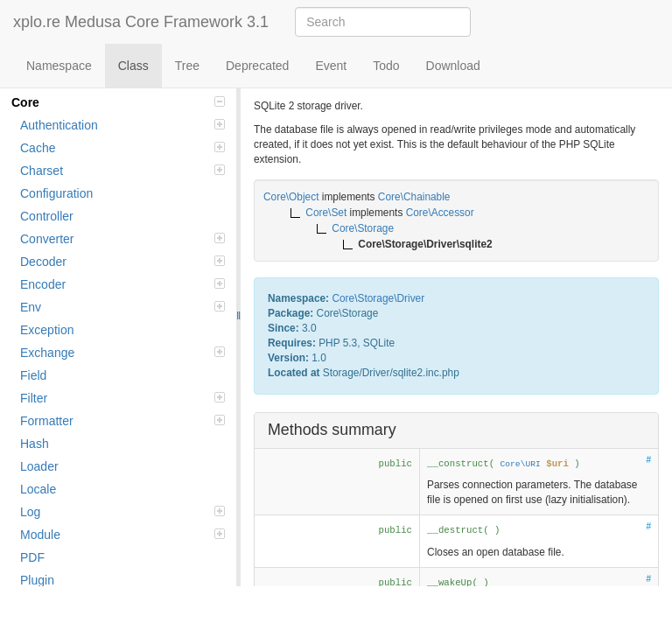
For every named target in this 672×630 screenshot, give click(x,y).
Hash (35, 444)
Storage (375, 298)
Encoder (122, 284)
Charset (122, 171)
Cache (122, 148)
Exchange (122, 353)
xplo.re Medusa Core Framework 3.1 (141, 22)
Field (33, 375)
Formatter (122, 421)
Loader (39, 466)
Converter (122, 239)
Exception (47, 330)
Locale (38, 489)
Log (122, 512)
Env (122, 307)
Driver (410, 298)
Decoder (122, 262)
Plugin (37, 580)
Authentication (122, 125)
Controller (47, 216)
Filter (122, 398)
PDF (32, 557)
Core (118, 102)
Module (122, 535)
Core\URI (521, 464)
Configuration (56, 193)
